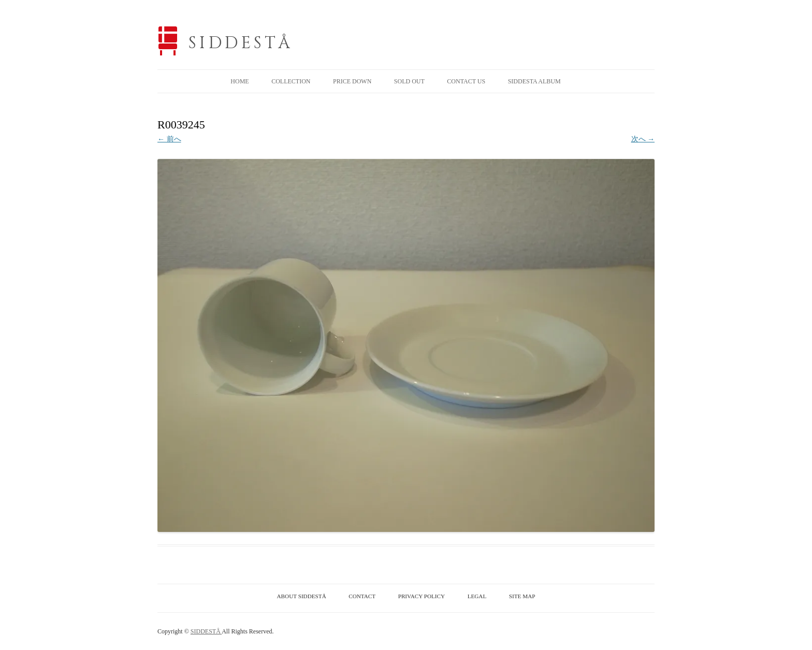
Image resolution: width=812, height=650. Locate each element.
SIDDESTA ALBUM (534, 81)
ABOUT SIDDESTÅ (302, 596)
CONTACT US (466, 81)
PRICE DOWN (352, 81)
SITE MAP (522, 596)
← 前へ (169, 139)
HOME (240, 81)
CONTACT (362, 596)
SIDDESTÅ (241, 43)
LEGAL (477, 596)
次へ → (643, 139)
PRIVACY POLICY (422, 596)
